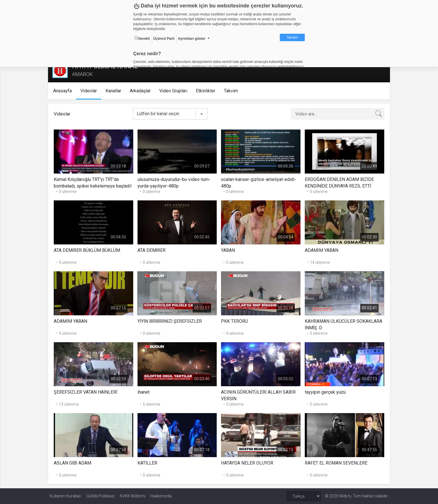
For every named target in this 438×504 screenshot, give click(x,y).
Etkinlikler (207, 91)
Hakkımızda (161, 496)
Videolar (90, 91)
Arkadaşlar (142, 91)
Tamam (292, 37)
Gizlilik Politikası (100, 496)
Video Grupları (175, 91)
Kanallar (115, 91)
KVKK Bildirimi (133, 496)
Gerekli (142, 38)
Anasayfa (64, 91)
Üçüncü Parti (164, 39)
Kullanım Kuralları (65, 496)
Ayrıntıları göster (192, 39)
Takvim (232, 91)
